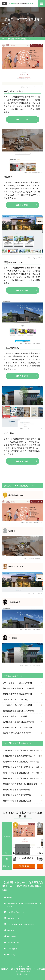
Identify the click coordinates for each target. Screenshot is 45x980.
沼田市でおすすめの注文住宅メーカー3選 (21, 767)
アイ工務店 (9, 433)
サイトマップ (12, 955)
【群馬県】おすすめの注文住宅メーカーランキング (24, 905)
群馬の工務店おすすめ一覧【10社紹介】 (20, 784)
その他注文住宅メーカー (16, 912)
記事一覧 (11, 930)
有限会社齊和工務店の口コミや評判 (18, 722)
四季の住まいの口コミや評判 (15, 699)
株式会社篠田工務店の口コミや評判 (18, 688)
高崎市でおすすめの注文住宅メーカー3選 (21, 773)
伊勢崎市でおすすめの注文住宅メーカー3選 (22, 756)
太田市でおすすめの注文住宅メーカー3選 (21, 750)
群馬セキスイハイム (13, 262)
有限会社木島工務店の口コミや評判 (18, 711)
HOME (10, 898)
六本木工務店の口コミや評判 (15, 716)
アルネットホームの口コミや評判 (17, 683)
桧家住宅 (8, 177)
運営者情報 (11, 936)
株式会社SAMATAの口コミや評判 (17, 733)
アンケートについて (15, 943)
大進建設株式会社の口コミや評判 (17, 705)
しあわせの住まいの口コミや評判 (17, 727)
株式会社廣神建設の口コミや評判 (17, 694)
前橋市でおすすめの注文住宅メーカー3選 (21, 762)
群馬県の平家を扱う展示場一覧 (16, 789)
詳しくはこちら (27, 119)
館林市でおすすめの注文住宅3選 (17, 801)
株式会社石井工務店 (13, 91)
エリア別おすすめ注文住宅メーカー (21, 924)
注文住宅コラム (13, 918)
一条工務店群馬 (11, 348)
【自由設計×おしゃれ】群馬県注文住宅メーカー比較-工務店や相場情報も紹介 (23, 886)
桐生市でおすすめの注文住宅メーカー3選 (21, 778)
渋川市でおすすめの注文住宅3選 (17, 795)
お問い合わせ (12, 949)
